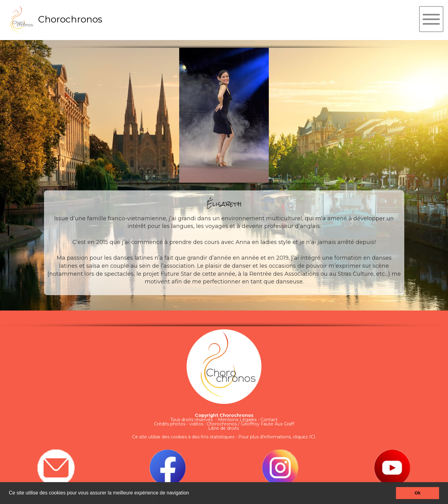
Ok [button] (418, 493)
